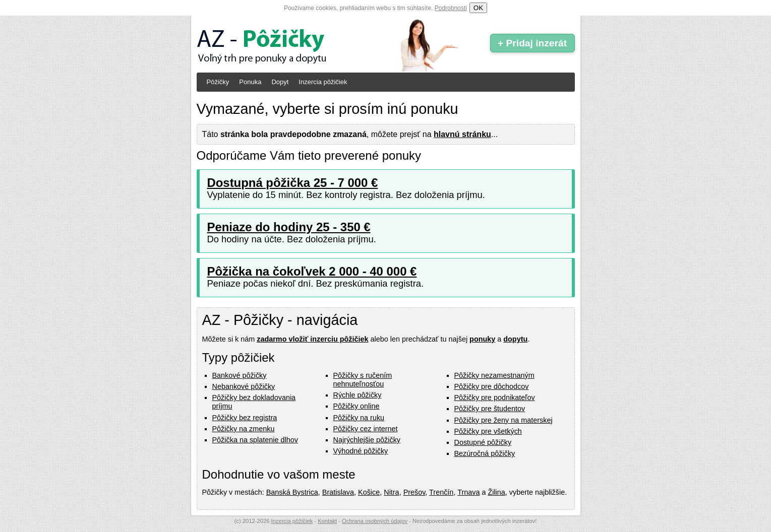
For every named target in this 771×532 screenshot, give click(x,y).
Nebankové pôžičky (244, 386)
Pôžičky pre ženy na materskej (503, 420)
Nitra (391, 492)
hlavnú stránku (462, 134)
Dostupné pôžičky (483, 442)
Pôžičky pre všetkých (488, 431)
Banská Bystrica (292, 492)
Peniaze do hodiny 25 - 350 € (289, 227)
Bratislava (338, 492)
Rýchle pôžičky (358, 395)
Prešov (414, 492)
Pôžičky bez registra (245, 418)
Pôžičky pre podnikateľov (495, 397)
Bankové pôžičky (240, 375)
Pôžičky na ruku (359, 418)
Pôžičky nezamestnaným (494, 375)
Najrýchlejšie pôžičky (367, 440)
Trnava (468, 492)
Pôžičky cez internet (366, 429)
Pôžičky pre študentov (490, 409)
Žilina (496, 492)
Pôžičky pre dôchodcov (492, 386)
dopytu (515, 339)
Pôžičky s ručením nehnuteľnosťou (363, 380)
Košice (369, 492)
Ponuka (250, 82)
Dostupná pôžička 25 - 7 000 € (293, 183)
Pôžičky (218, 82)
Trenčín (441, 492)
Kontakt (327, 521)
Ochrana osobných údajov (375, 521)
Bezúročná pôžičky (485, 453)
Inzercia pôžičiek (323, 82)
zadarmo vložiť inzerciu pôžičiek (312, 339)
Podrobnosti (451, 8)
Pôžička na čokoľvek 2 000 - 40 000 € (312, 271)
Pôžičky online (357, 406)
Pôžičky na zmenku (244, 429)
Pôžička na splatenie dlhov (255, 440)
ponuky (482, 339)
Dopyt (280, 82)
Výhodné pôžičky (361, 451)
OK (478, 8)
